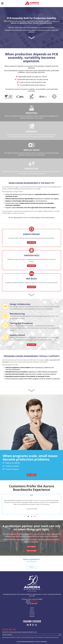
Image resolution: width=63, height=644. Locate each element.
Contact (32, 612)
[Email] (31, 635)
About (32, 610)
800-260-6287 (35, 602)
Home (32, 608)
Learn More (31, 242)
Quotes (32, 614)
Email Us (32, 567)
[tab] (28, 516)
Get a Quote (32, 345)
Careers (32, 616)
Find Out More (32, 551)
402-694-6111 (34, 601)
